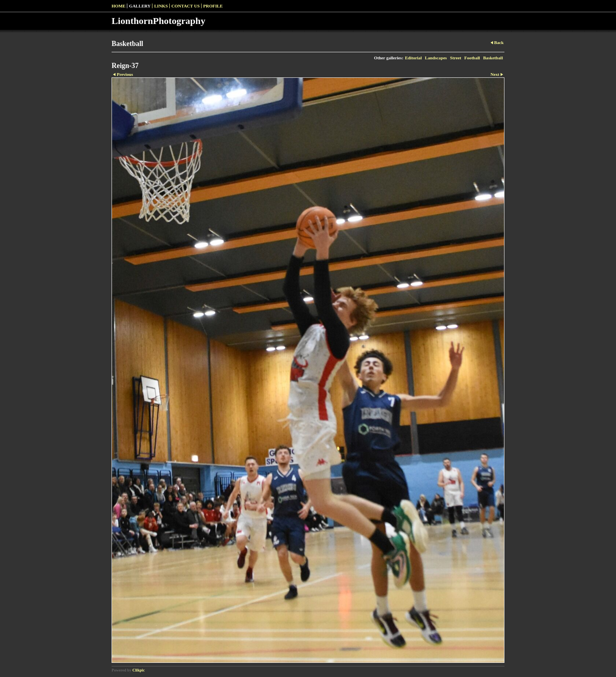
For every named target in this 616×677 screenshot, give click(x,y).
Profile (213, 6)
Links (161, 6)
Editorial (413, 58)
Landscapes (436, 58)
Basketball (493, 58)
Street (455, 58)
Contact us (185, 6)
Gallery (140, 6)
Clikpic (138, 670)
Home (118, 6)
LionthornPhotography (159, 21)
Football (472, 58)
